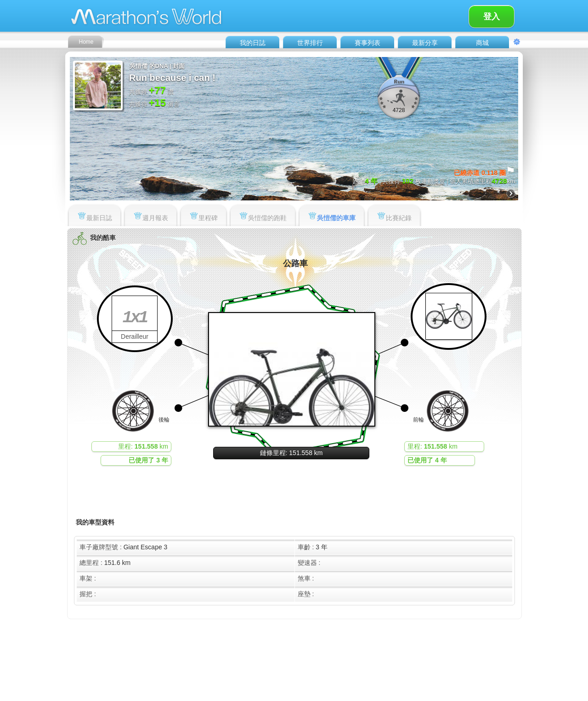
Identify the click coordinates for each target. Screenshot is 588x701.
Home (86, 42)
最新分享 (425, 43)
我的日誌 (253, 43)
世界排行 (310, 43)
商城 (482, 43)
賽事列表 (367, 43)
